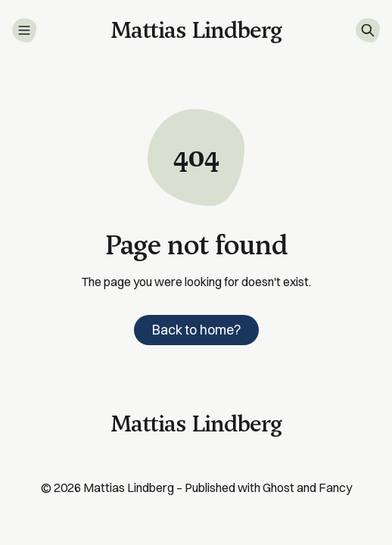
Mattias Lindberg (129, 487)
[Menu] (24, 30)
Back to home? (196, 330)
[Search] (368, 30)
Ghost (278, 487)
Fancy (335, 487)
